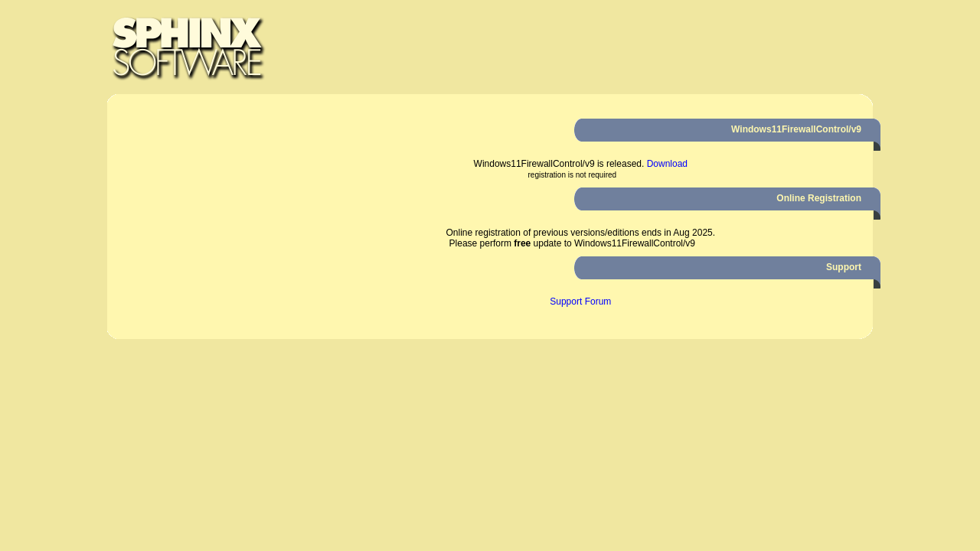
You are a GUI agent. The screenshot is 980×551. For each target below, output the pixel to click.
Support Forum (580, 302)
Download (667, 164)
